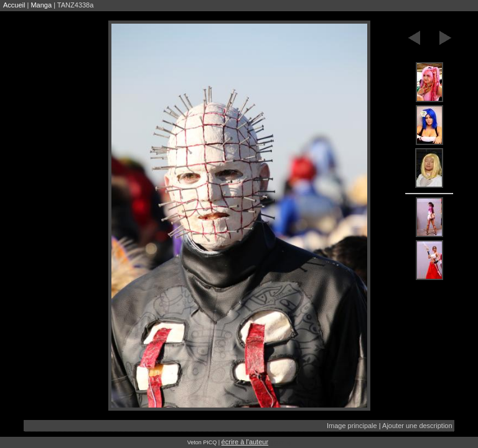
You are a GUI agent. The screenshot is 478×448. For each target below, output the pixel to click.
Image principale (352, 426)
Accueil (14, 5)
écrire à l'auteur (245, 442)
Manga (41, 5)
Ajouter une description (417, 426)
